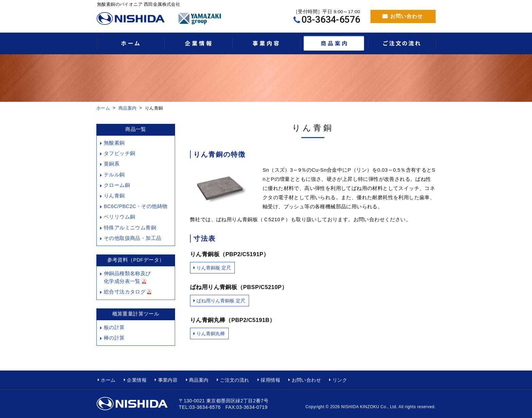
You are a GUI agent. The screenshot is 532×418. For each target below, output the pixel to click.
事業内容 (168, 380)
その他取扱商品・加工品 (132, 238)
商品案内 (128, 108)
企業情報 (137, 380)
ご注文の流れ (234, 380)
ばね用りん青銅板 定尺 (221, 301)
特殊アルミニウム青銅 (130, 228)
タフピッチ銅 (119, 153)
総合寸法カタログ (128, 292)
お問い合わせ (406, 16)
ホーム (103, 108)
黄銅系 (112, 164)
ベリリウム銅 (119, 217)
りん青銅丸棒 (211, 334)
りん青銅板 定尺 (214, 268)
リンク (340, 380)
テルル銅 (114, 175)
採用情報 (270, 380)
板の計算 (114, 327)
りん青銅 (114, 196)
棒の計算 (114, 338)
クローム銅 (117, 185)
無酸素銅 (114, 143)
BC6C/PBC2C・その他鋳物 (136, 206)
